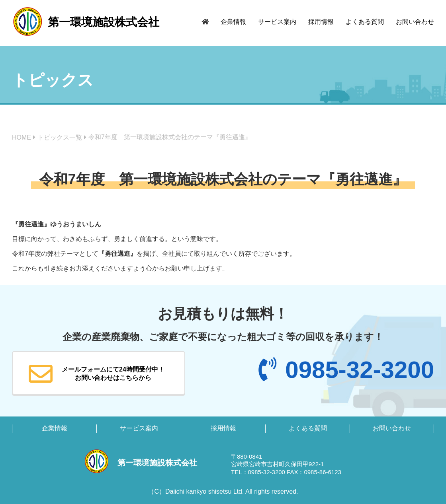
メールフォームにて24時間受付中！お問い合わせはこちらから (97, 374)
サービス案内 (277, 22)
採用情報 (321, 22)
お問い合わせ (415, 22)
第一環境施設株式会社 (104, 22)
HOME (22, 137)
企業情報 (233, 22)
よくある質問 (365, 22)
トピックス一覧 (60, 137)
